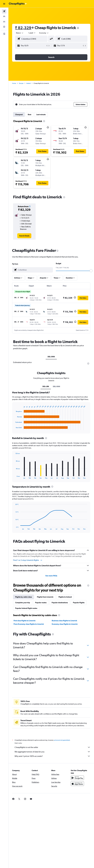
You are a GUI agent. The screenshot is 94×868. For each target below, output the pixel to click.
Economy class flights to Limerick (65, 624)
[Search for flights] (4, 11)
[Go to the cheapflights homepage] (18, 4)
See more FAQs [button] (51, 576)
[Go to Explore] (4, 27)
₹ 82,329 (23, 28)
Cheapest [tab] (19, 114)
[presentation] (78, 28)
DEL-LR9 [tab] (46, 386)
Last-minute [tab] (41, 114)
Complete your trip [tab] (23, 603)
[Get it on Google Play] (77, 781)
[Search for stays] (4, 16)
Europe (21, 83)
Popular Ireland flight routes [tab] (26, 608)
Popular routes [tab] (41, 603)
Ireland (28, 83)
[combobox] (44, 33)
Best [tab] (29, 114)
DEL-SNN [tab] (51, 357)
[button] (4, 4)
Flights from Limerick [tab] (45, 597)
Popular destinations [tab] (60, 603)
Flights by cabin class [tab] (23, 597)
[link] (24, 236)
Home (14, 83)
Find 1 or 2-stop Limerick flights (28, 560)
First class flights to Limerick (25, 621)
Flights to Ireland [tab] (65, 597)
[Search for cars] (4, 22)
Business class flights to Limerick (64, 621)
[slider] (91, 271)
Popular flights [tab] (79, 603)
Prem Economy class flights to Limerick (29, 624)
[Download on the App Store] (77, 786)
